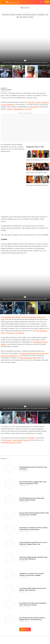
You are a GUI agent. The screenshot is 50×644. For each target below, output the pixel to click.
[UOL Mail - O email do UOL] (41, 2)
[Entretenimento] (14, 2)
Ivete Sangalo (17, 440)
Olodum (10, 109)
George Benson (19, 109)
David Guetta (7, 440)
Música (25, 8)
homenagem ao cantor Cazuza (11, 442)
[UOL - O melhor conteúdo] (6, 2)
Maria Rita (31, 438)
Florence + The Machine (16, 333)
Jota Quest (31, 102)
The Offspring (38, 342)
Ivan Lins (29, 109)
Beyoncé (26, 440)
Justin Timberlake (8, 104)
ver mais (25, 629)
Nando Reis (33, 107)
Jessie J (38, 102)
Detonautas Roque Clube (28, 358)
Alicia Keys (45, 102)
